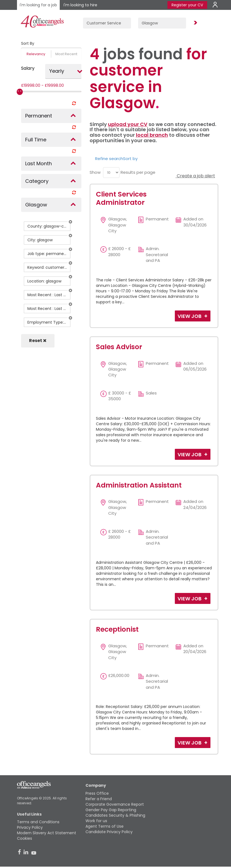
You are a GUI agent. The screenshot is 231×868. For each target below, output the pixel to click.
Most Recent (66, 54)
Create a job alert (195, 176)
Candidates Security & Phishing (115, 815)
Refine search (109, 159)
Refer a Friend (99, 799)
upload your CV (128, 124)
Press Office (97, 793)
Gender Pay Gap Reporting (111, 810)
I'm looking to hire (80, 5)
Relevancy (36, 54)
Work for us (96, 821)
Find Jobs (195, 23)
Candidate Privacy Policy (109, 832)
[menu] (111, 173)
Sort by (130, 159)
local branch (152, 135)
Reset (38, 341)
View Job (190, 316)
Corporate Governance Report (115, 804)
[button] (70, 222)
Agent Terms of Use (105, 826)
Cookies (25, 838)
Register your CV (187, 5)
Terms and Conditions (38, 822)
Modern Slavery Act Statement (47, 833)
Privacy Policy (30, 827)
